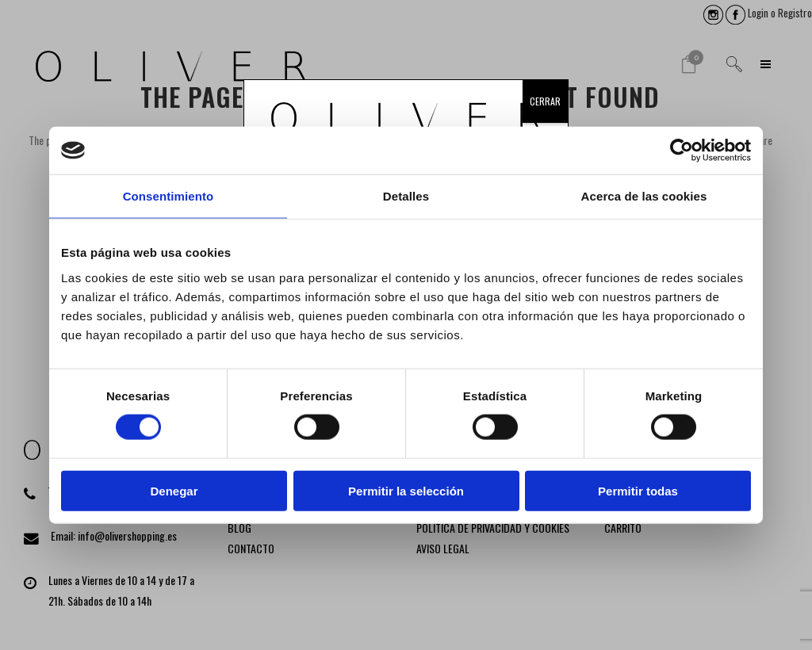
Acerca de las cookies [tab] (644, 196)
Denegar (174, 490)
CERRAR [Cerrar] (545, 101)
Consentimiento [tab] (169, 196)
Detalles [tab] (406, 196)
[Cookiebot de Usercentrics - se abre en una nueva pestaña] (682, 151)
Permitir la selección (406, 490)
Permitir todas (638, 490)
